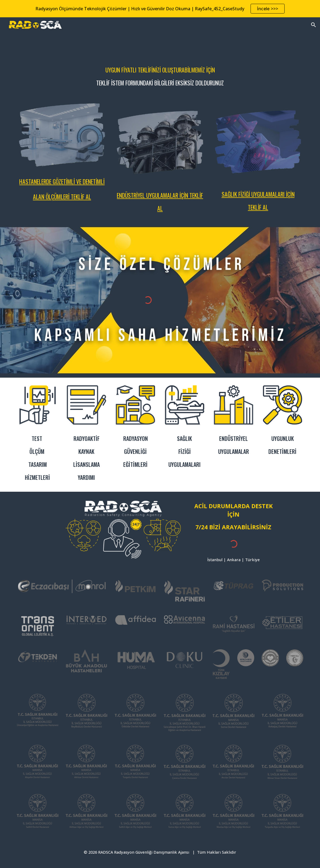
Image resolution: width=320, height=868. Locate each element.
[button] (314, 25)
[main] (160, 74)
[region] (160, 9)
